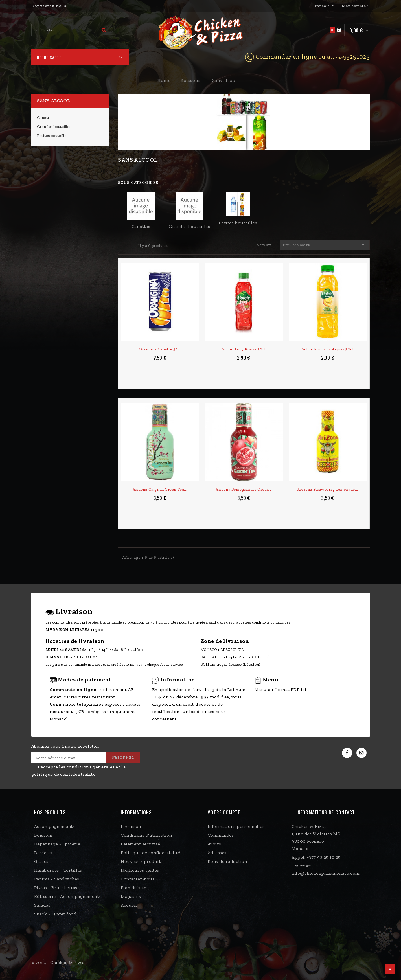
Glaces (41, 861)
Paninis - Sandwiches (57, 879)
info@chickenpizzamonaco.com (326, 873)
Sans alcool (53, 101)
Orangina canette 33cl (160, 349)
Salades (42, 905)
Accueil (129, 905)
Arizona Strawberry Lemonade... (328, 489)
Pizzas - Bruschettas (56, 888)
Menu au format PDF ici (281, 689)
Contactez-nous (49, 6)
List (130, 245)
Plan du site (133, 888)
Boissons (44, 835)
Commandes (221, 835)
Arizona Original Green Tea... (160, 489)
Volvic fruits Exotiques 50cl (328, 349)
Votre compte (224, 812)
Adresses (217, 853)
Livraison (131, 826)
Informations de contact (326, 812)
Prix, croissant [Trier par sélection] (325, 245)
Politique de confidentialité (150, 853)
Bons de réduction (227, 861)
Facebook (348, 753)
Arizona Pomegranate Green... (244, 489)
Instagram (362, 753)
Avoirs (214, 844)
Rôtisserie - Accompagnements (68, 896)
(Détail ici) (261, 657)
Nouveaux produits (142, 861)
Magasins (131, 896)
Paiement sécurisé (141, 844)
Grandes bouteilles (54, 127)
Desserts (43, 853)
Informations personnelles (236, 826)
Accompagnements (55, 826)
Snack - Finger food (55, 914)
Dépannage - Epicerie (57, 844)
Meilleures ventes (140, 870)
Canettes (45, 118)
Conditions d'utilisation (146, 835)
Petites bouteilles (53, 136)
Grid (122, 245)
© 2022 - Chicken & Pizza (58, 962)
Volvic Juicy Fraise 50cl (244, 349)
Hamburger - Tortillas (58, 870)
